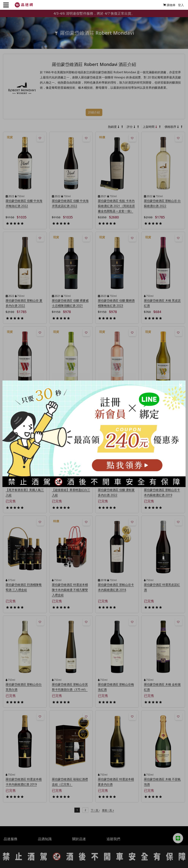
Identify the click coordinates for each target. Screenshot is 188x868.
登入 (179, 5)
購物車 (167, 5)
